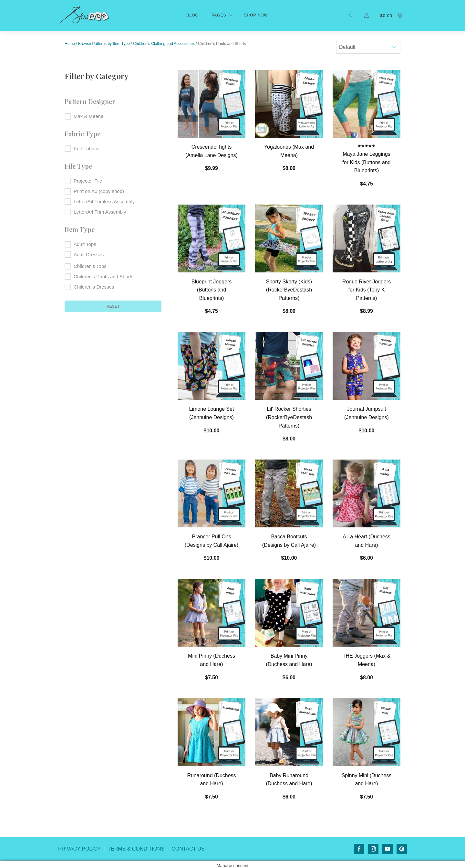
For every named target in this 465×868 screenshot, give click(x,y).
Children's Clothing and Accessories (164, 44)
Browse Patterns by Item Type (104, 44)
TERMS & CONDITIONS (136, 849)
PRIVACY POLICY (79, 849)
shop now (256, 15)
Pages (219, 15)
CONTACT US (188, 849)
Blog (193, 15)
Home (70, 44)
